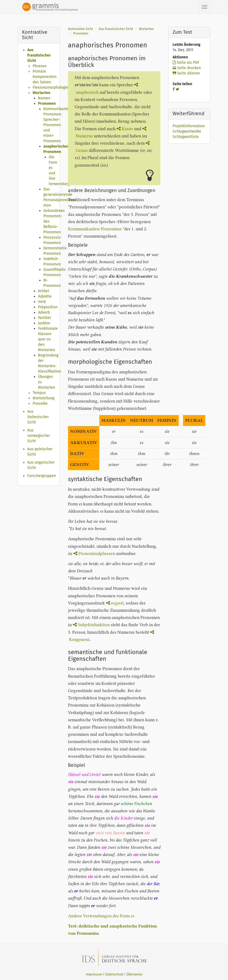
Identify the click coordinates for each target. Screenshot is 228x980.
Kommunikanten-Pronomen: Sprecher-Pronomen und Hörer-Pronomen (58, 125)
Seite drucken (187, 68)
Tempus (39, 393)
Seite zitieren (186, 73)
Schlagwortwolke (187, 131)
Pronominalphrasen (94, 553)
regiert (115, 603)
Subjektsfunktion (91, 625)
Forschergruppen (42, 476)
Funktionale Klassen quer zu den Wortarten (48, 339)
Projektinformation (189, 126)
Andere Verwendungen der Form (101, 916)
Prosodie (40, 403)
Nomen (44, 98)
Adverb (44, 312)
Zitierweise (134, 974)
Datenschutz (114, 974)
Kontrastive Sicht (80, 29)
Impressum (94, 974)
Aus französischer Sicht (39, 55)
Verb (42, 302)
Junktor (44, 323)
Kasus (125, 129)
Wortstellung (43, 398)
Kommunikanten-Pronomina (95, 229)
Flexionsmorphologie (50, 87)
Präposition (48, 307)
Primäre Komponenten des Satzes (45, 77)
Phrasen (40, 66)
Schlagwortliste (186, 137)
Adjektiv (45, 296)
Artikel (43, 291)
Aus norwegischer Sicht (39, 436)
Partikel (44, 318)
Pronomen (47, 104)
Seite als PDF (186, 63)
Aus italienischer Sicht (38, 417)
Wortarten (41, 93)
